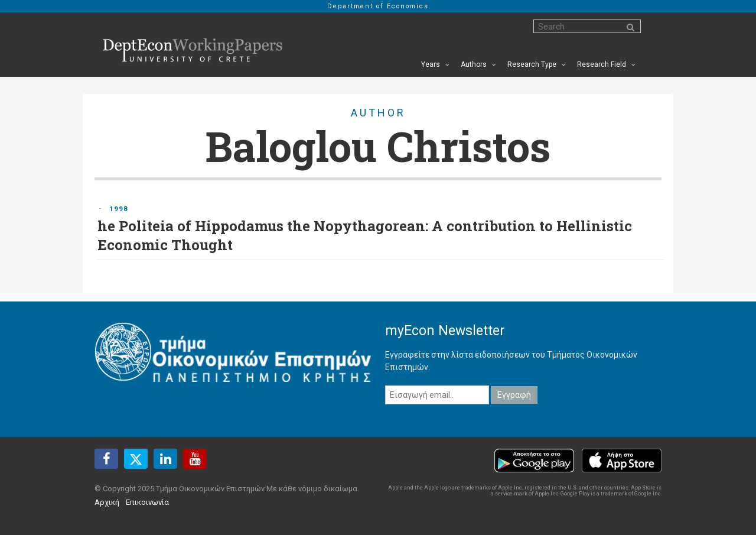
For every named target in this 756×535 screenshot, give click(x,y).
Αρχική (107, 502)
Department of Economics (378, 6)
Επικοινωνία (147, 502)
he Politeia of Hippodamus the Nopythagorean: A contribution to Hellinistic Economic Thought (365, 235)
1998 (119, 209)
